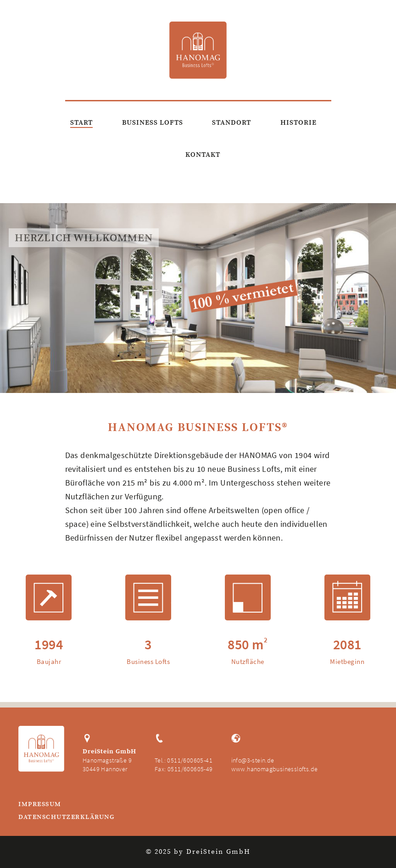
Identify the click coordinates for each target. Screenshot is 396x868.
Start (81, 123)
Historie (298, 123)
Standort (231, 123)
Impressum (40, 805)
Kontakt (203, 155)
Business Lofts (153, 123)
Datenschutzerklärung (66, 818)
